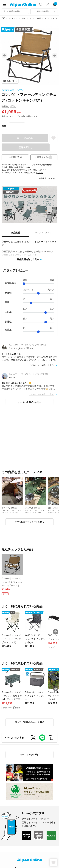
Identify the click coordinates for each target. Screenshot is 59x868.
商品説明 (15, 233)
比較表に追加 (15, 157)
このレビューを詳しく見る (41, 365)
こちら (27, 167)
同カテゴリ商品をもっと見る (29, 722)
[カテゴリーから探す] (44, 11)
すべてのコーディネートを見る (29, 522)
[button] (4, 56)
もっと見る (28, 402)
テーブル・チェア (25, 18)
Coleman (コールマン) (13, 90)
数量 (4, 126)
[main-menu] (4, 4)
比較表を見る (44, 157)
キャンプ (12, 18)
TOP (3, 18)
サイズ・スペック (44, 233)
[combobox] (15, 11)
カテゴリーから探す (29, 755)
